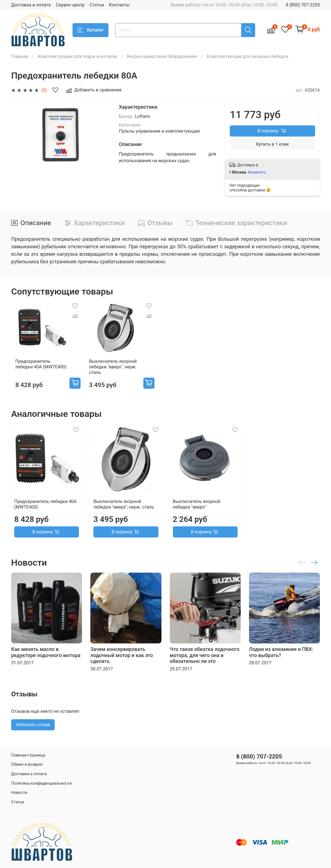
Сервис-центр (70, 5)
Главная (20, 56)
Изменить (257, 172)
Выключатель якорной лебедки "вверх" (197, 510)
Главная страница (28, 755)
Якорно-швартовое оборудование (162, 56)
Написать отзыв (33, 730)
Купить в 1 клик (272, 144)
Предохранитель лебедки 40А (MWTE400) (38, 370)
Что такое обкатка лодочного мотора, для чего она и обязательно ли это (205, 661)
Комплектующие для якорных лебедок (247, 56)
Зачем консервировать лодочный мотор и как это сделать (122, 661)
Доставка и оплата (31, 5)
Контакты (119, 5)
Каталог (90, 30)
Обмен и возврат (27, 765)
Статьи (97, 5)
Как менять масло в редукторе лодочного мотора (46, 658)
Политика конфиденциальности (41, 783)
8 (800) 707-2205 (303, 5)
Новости (19, 793)
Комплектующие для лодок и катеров (77, 56)
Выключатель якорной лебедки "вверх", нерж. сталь (114, 372)
